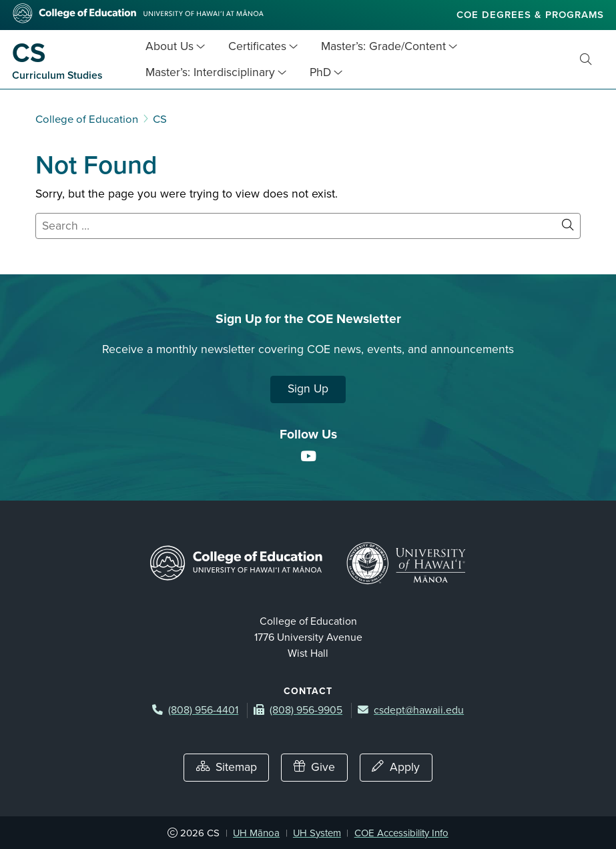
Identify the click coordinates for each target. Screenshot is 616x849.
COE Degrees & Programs (530, 15)
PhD (320, 72)
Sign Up (308, 389)
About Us (170, 46)
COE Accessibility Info (401, 833)
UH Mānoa (256, 833)
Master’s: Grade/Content (383, 46)
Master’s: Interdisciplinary (210, 72)
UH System (317, 833)
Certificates (257, 46)
